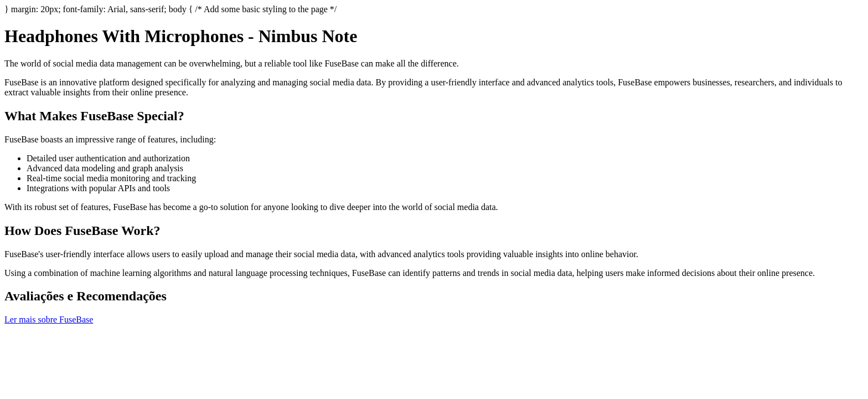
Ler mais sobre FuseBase (49, 319)
